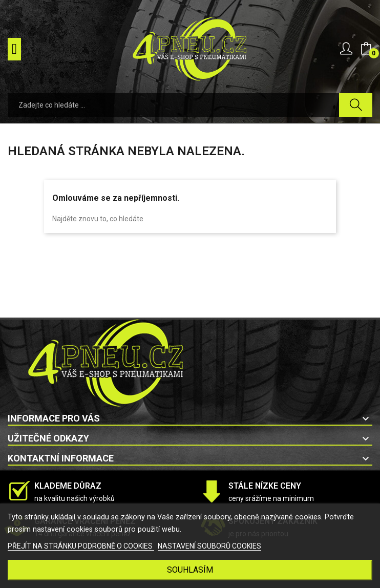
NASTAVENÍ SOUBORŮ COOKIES (209, 546)
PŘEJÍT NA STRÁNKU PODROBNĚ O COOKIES (81, 546)
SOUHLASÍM (190, 570)
